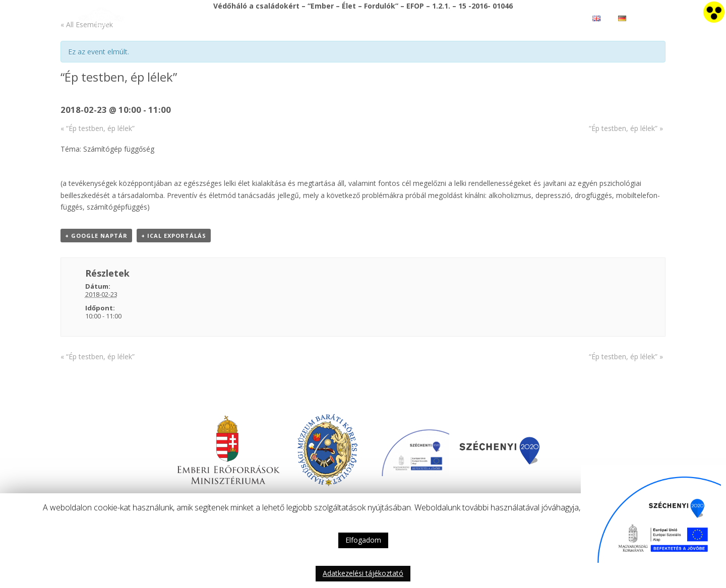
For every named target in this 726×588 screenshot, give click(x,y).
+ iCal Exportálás (174, 236)
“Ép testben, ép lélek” (98, 128)
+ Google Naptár (96, 236)
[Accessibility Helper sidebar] (714, 12)
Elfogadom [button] (363, 540)
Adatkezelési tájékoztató (363, 573)
